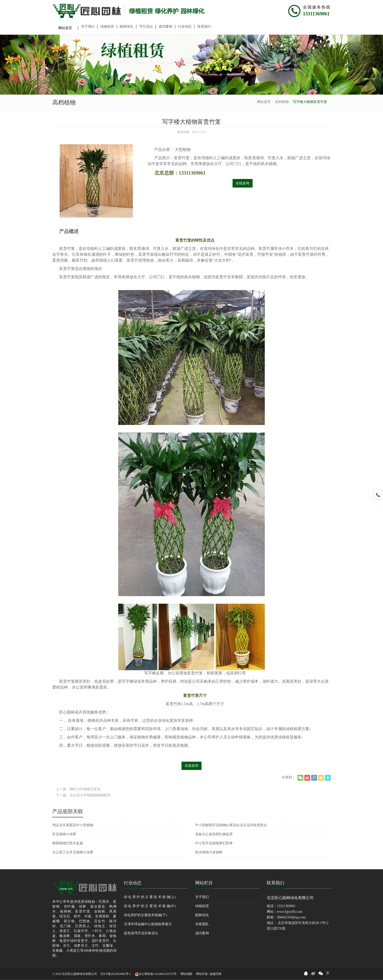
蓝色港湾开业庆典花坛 (141, 933)
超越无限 (216, 974)
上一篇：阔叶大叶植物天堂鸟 (78, 789)
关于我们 (202, 897)
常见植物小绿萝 (64, 834)
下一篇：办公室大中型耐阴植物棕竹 (83, 795)
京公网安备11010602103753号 (156, 974)
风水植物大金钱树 (209, 852)
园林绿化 (202, 915)
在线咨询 (243, 183)
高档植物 (282, 102)
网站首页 (264, 102)
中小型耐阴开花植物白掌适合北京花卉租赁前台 (231, 825)
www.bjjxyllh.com (290, 912)
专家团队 (202, 924)
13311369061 (316, 14)
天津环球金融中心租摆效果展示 (148, 924)
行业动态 (133, 883)
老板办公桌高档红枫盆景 (214, 834)
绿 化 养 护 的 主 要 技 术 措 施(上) (150, 897)
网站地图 (186, 974)
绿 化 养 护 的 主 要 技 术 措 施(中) (150, 906)
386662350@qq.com (291, 917)
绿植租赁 (202, 906)
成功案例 (202, 933)
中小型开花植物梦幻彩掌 (214, 843)
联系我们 (276, 883)
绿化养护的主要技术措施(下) (145, 915)
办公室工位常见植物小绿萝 (73, 852)
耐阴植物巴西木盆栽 (68, 843)
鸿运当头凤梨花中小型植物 (73, 825)
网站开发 (202, 974)
